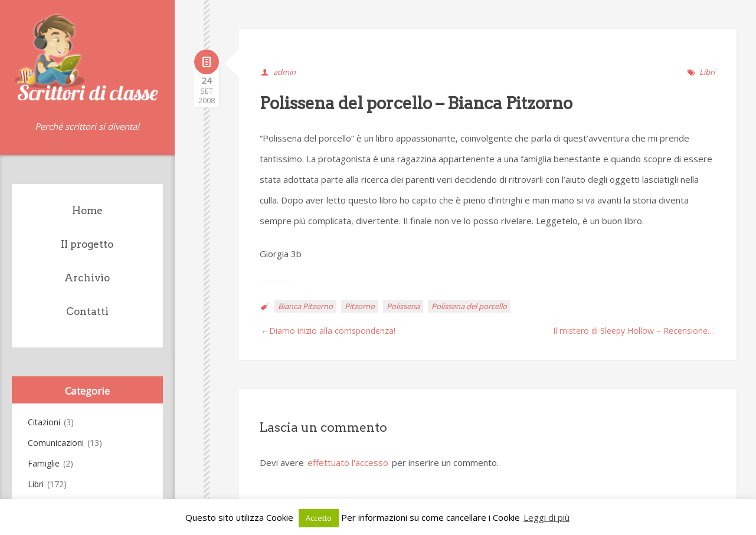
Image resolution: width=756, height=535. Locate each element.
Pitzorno (360, 306)
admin (284, 72)
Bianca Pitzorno (305, 306)
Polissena (403, 306)
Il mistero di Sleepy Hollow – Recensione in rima (634, 331)
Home (87, 211)
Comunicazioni (56, 443)
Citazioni (44, 422)
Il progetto (87, 244)
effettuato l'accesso (348, 462)
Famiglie (44, 463)
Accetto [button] (319, 518)
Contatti (87, 311)
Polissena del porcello (469, 306)
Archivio (87, 278)
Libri (36, 484)
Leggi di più (546, 517)
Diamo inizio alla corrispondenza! (332, 331)
